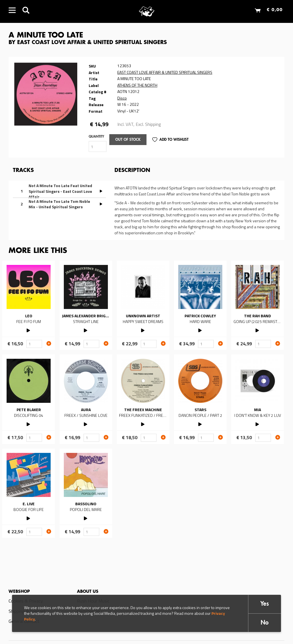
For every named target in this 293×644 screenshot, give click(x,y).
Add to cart (49, 343)
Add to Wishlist (174, 140)
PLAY (29, 330)
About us (88, 592)
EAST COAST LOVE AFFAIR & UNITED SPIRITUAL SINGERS (165, 72)
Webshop (19, 592)
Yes (265, 604)
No (265, 623)
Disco (122, 98)
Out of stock (128, 140)
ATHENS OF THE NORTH (137, 85)
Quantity (96, 137)
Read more (29, 305)
